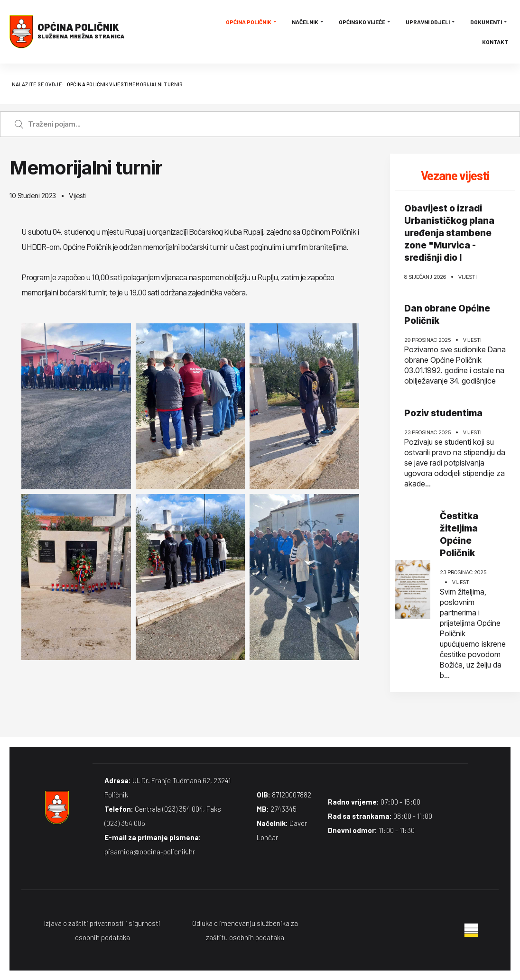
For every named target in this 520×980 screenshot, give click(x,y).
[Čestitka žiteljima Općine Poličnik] (413, 590)
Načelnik (308, 22)
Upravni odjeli (431, 22)
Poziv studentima (443, 413)
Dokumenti (489, 22)
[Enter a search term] (269, 124)
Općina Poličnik (252, 22)
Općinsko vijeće (365, 22)
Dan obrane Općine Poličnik (447, 315)
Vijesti (77, 196)
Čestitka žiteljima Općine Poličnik (459, 535)
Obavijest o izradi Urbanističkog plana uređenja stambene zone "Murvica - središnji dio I (449, 233)
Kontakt (495, 42)
